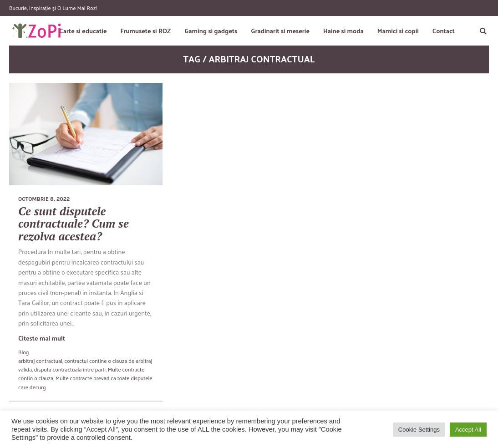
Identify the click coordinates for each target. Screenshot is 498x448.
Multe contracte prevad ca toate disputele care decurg (85, 382)
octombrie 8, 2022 (44, 199)
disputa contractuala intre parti (70, 369)
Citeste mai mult (42, 338)
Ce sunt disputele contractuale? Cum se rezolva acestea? (74, 224)
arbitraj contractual (40, 361)
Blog (23, 352)
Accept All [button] (468, 430)
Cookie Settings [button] (419, 430)
